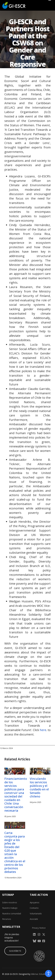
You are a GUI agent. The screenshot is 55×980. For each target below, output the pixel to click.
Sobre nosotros (10, 902)
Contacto (34, 908)
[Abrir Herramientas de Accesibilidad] (49, 974)
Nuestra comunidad (12, 914)
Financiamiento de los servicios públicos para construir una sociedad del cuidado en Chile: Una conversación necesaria (16, 795)
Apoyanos (35, 902)
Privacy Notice (39, 928)
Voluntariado (36, 914)
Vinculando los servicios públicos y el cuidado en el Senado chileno (39, 787)
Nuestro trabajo (10, 908)
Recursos (7, 919)
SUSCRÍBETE (15, 951)
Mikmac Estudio (38, 974)
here (43, 730)
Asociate (34, 919)
